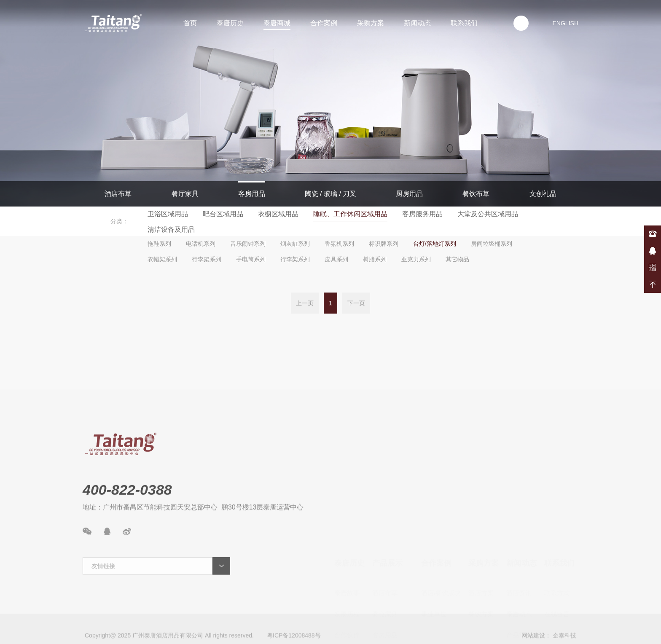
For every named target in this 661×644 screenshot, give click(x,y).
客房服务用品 (422, 214)
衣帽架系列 (162, 259)
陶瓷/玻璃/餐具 (393, 595)
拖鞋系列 (159, 244)
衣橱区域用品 (278, 214)
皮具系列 (336, 259)
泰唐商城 (277, 23)
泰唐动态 (519, 553)
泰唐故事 (347, 532)
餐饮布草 (476, 194)
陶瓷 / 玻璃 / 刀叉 (331, 194)
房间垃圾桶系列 (492, 244)
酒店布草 (118, 194)
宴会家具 (385, 553)
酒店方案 (481, 532)
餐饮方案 (481, 553)
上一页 (305, 304)
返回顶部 (653, 284)
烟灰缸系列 (295, 244)
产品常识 (519, 574)
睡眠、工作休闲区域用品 (350, 214)
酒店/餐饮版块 (441, 532)
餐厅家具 (185, 194)
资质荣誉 (347, 595)
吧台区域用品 (223, 214)
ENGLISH (566, 23)
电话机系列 (201, 244)
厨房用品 (409, 194)
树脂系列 (375, 259)
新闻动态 (417, 23)
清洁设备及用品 (171, 229)
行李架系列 (207, 259)
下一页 (356, 304)
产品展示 (387, 502)
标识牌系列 (384, 244)
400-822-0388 (653, 234)
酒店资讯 (519, 532)
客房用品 (252, 194)
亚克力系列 (416, 259)
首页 (190, 23)
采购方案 (371, 23)
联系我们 (464, 23)
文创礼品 (543, 194)
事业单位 (434, 553)
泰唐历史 (230, 23)
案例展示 (519, 616)
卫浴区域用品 (168, 214)
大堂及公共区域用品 (488, 214)
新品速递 (519, 595)
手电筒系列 (251, 259)
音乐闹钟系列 (248, 244)
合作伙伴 (347, 574)
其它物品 (457, 259)
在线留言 (557, 553)
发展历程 (347, 553)
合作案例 (324, 23)
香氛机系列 (339, 244)
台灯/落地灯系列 (435, 244)
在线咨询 (653, 251)
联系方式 (557, 532)
